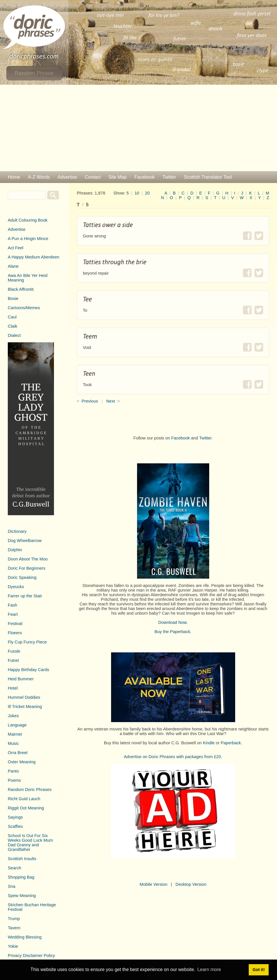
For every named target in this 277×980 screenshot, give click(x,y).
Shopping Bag (21, 877)
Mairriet (15, 734)
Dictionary (17, 531)
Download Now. (173, 622)
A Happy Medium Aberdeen (33, 257)
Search (14, 868)
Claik (13, 326)
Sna (12, 886)
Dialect (14, 335)
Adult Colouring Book (28, 220)
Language (17, 725)
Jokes (13, 716)
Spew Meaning (22, 896)
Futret (13, 660)
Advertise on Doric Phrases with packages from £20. (173, 757)
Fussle (14, 651)
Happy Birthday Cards (28, 670)
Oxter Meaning (22, 762)
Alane (13, 266)
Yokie (13, 946)
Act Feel (16, 248)
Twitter (169, 177)
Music (13, 743)
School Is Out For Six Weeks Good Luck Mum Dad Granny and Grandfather (30, 843)
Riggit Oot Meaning (26, 808)
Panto (13, 771)
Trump (14, 919)
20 (147, 193)
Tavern (14, 928)
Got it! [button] (259, 970)
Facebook (145, 177)
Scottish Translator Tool (208, 177)
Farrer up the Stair (25, 596)
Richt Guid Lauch (24, 799)
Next (111, 401)
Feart (13, 614)
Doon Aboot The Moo (28, 559)
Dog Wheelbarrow (25, 541)
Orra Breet (18, 753)
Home (14, 177)
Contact (93, 177)
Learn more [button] (209, 969)
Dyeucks (16, 587)
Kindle (209, 743)
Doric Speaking (22, 577)
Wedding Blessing (25, 937)
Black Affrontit (21, 289)
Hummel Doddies (24, 697)
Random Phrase (34, 73)
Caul (12, 317)
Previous (90, 401)
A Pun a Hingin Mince (28, 239)
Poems (14, 780)
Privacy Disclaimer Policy (31, 956)
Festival (15, 624)
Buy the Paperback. (173, 632)
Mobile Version (154, 884)
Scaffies (15, 826)
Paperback (231, 743)
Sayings (15, 817)
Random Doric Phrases (30, 790)
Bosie (13, 299)
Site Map (118, 177)
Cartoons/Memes (24, 308)
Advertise (67, 177)
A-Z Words (39, 177)
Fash (13, 605)
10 (137, 193)
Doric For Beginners (27, 568)
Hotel (13, 688)
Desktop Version (191, 884)
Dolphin (15, 550)
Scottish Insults (22, 859)
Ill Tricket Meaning (25, 707)
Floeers (15, 633)
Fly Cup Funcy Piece (27, 642)
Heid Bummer (21, 679)
